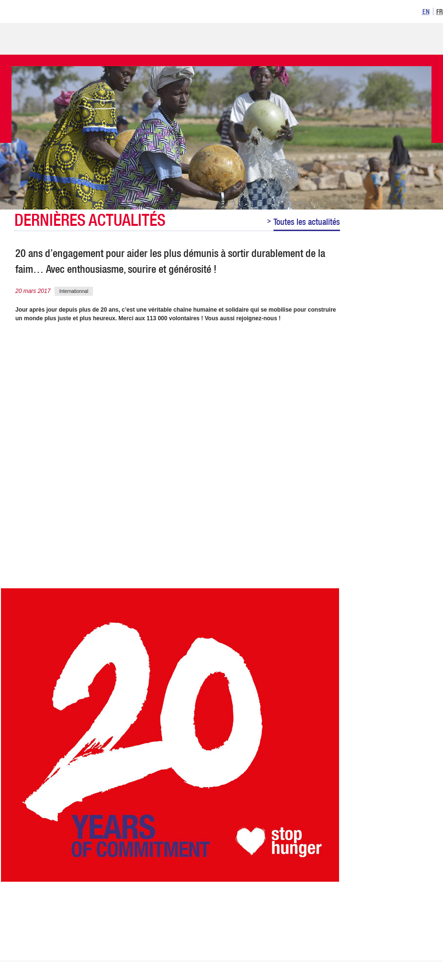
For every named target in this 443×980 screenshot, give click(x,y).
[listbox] (431, 11)
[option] (426, 12)
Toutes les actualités (307, 222)
